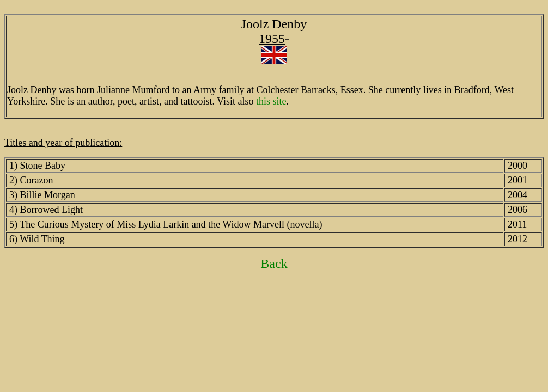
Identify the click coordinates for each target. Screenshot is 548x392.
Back (274, 264)
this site (271, 101)
